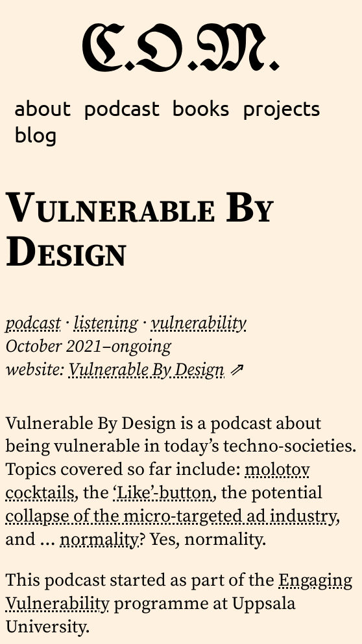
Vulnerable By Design (146, 370)
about (42, 108)
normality (99, 540)
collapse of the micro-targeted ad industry (170, 516)
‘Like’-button (163, 493)
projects (282, 108)
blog (36, 134)
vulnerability (198, 323)
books (201, 108)
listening (105, 323)
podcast (122, 108)
